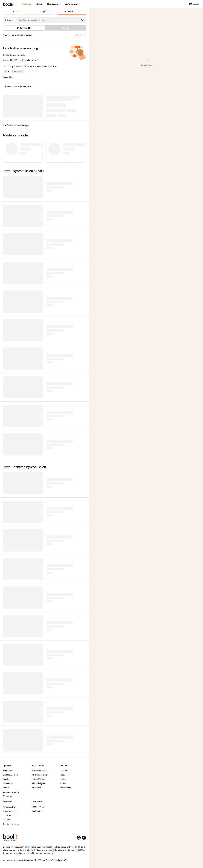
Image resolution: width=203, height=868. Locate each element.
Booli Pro (7, 788)
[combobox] (32, 20)
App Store (37, 811)
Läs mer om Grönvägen (20, 125)
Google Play (38, 807)
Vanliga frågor (66, 788)
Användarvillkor (9, 807)
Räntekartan (8, 783)
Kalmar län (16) (10, 60)
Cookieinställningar (11, 824)
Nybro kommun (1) (31, 60)
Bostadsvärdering (10, 775)
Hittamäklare (58, 850)
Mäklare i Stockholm (40, 771)
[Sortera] (80, 35)
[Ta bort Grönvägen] (16, 20)
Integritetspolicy (10, 811)
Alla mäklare (36, 788)
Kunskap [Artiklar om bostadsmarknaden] (7, 779)
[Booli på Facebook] (84, 838)
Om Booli (64, 771)
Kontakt (63, 783)
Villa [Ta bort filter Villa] (7, 72)
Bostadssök (8, 771)
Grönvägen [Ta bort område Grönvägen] (18, 72)
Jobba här (64, 779)
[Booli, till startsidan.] (8, 4)
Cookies (6, 820)
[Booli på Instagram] (79, 838)
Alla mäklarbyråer (39, 783)
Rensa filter (8, 77)
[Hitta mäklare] (53, 4)
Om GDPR (7, 815)
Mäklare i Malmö (38, 779)
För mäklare (8, 796)
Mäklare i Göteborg (39, 775)
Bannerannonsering (11, 792)
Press (62, 775)
